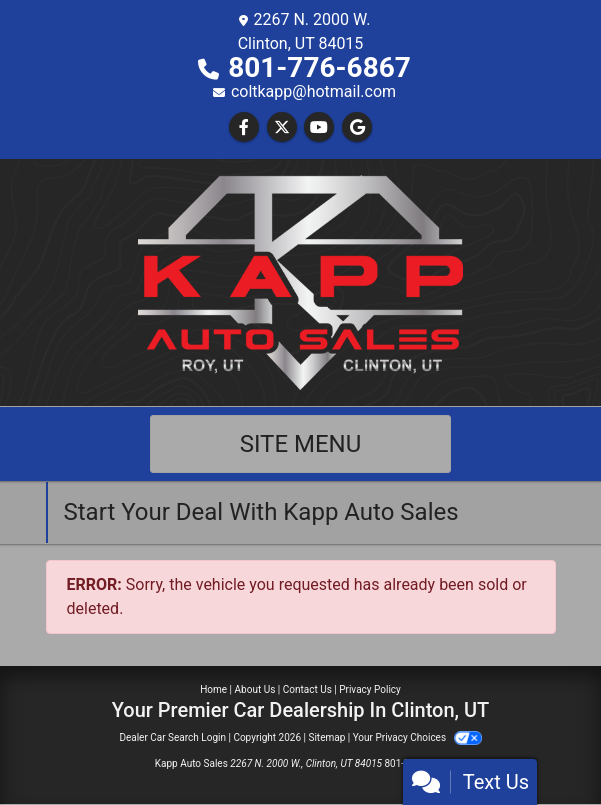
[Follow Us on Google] (357, 127)
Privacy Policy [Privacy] (370, 689)
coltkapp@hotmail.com (313, 91)
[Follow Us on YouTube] (319, 127)
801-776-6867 (319, 67)
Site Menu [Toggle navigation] (301, 444)
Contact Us (307, 689)
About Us (255, 689)
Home (213, 689)
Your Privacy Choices (417, 737)
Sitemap (326, 737)
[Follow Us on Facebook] (244, 127)
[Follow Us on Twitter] (282, 127)
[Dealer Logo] (300, 281)
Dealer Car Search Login (172, 737)
